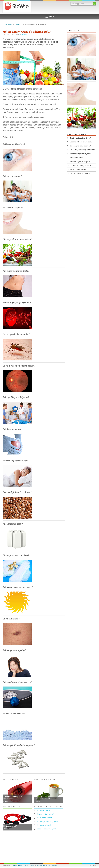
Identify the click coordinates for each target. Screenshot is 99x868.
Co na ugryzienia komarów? (16, 334)
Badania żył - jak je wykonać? (17, 302)
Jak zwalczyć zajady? (13, 208)
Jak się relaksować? (12, 176)
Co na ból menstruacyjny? (46, 829)
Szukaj (95, 4)
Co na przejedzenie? (42, 799)
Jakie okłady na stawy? (14, 714)
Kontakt (54, 866)
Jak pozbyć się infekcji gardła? (48, 821)
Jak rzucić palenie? (44, 825)
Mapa (26, 866)
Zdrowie (17, 24)
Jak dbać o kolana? (12, 429)
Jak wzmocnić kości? (13, 524)
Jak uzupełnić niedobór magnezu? (19, 745)
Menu (50, 17)
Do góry (92, 866)
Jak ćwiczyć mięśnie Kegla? (16, 271)
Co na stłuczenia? (11, 619)
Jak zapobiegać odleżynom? (16, 397)
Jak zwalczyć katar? (44, 818)
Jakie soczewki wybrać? (14, 144)
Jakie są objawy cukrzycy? (15, 461)
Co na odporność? (10, 826)
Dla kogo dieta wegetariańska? (17, 239)
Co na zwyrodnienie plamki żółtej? (19, 366)
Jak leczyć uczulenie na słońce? (18, 587)
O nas (32, 866)
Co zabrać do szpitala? (45, 814)
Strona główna (8, 24)
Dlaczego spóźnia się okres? (16, 555)
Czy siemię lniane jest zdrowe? (17, 492)
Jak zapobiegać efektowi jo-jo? (17, 682)
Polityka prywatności (43, 866)
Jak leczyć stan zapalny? (14, 650)
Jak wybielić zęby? (44, 810)
